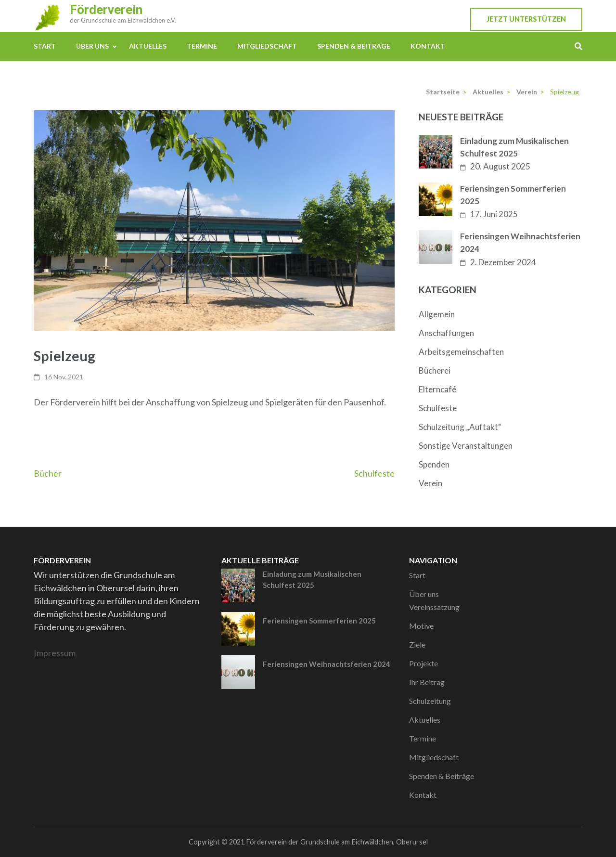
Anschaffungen (446, 333)
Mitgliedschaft (267, 46)
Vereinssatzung (434, 607)
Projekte (423, 663)
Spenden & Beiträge (354, 46)
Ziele (417, 644)
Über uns (92, 46)
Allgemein (437, 314)
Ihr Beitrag (427, 682)
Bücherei (435, 370)
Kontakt (428, 46)
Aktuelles (148, 46)
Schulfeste (374, 473)
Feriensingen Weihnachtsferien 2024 (520, 242)
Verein (430, 483)
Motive (421, 626)
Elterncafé (437, 389)
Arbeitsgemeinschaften (461, 352)
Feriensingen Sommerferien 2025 (513, 195)
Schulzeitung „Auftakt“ (460, 427)
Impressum (55, 653)
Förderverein (106, 10)
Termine (202, 46)
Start (45, 46)
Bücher (48, 473)
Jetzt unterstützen (526, 19)
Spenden (434, 464)
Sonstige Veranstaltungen (466, 446)
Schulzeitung (430, 701)
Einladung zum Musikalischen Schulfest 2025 (514, 147)
